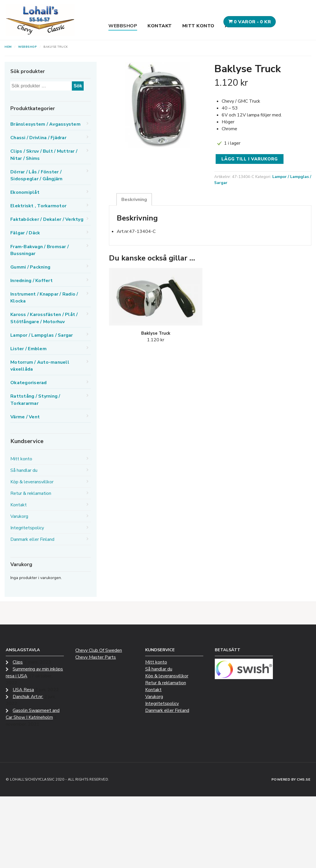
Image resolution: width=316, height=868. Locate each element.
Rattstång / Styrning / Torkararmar (35, 400)
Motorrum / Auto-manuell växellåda (40, 366)
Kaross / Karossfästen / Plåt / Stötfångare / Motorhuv (44, 318)
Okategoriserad (29, 383)
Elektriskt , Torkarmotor (38, 206)
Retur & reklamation (31, 493)
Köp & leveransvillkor (32, 482)
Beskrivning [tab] (134, 200)
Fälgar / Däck (25, 233)
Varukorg (19, 516)
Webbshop (123, 26)
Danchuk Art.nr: (28, 697)
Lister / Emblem (28, 349)
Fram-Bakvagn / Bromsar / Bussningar (40, 250)
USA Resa (23, 690)
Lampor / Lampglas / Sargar (42, 335)
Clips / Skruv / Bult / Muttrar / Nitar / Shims (44, 155)
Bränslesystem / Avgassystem (45, 124)
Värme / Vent (25, 417)
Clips (18, 662)
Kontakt (160, 26)
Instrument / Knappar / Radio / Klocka (44, 298)
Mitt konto (198, 26)
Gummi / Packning (30, 267)
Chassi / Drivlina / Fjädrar (38, 138)
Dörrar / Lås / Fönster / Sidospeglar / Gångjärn (37, 175)
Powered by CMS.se (291, 779)
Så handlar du (24, 470)
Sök (78, 86)
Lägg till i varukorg (250, 159)
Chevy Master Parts (96, 657)
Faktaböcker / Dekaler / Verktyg (47, 219)
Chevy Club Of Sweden (99, 650)
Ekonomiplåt (25, 192)
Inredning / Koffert (31, 281)
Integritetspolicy (27, 528)
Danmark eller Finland (32, 539)
